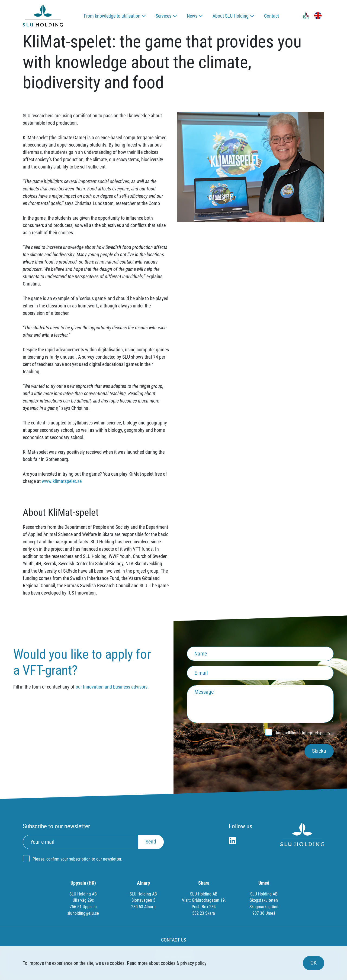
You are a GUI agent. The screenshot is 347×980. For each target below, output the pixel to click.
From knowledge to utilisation (112, 16)
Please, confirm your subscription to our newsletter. (77, 859)
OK (314, 963)
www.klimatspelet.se (62, 481)
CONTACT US (173, 940)
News (192, 16)
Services (163, 16)
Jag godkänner (304, 733)
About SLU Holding (231, 16)
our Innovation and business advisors (112, 687)
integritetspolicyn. (318, 733)
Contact (272, 16)
